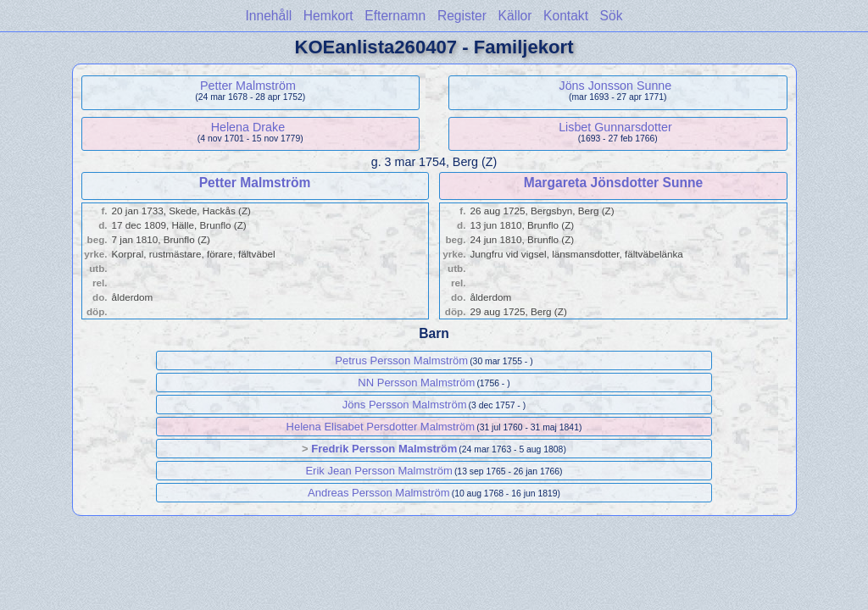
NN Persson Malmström (416, 383)
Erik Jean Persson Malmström (378, 471)
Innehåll (269, 16)
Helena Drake (248, 127)
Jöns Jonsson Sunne (616, 86)
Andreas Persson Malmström (379, 493)
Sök (612, 16)
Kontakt (566, 16)
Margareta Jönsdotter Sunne (613, 183)
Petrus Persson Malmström (401, 360)
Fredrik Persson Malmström (384, 449)
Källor (515, 16)
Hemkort (328, 16)
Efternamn (395, 16)
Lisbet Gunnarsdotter (615, 127)
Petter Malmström (248, 86)
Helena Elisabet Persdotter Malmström (381, 427)
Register (462, 16)
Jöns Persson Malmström (405, 405)
